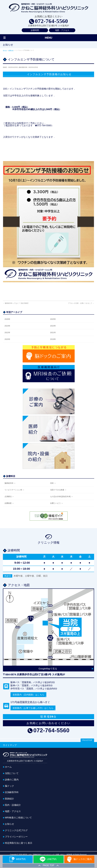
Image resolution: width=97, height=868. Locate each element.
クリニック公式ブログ (16, 830)
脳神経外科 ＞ (10, 483)
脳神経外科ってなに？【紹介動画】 (16, 303)
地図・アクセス (62, 30)
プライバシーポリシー (16, 836)
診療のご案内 (12, 779)
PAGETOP (87, 740)
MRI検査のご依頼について (18, 817)
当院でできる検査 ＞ (58, 490)
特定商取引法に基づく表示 (19, 843)
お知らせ (9, 824)
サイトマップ (10, 745)
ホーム (8, 767)
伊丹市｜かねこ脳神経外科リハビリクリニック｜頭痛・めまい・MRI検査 (48, 854)
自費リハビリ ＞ (57, 503)
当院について (12, 773)
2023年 (53, 326)
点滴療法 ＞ (9, 496)
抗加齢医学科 (12, 792)
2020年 (7, 339)
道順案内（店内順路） (28, 695)
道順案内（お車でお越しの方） (33, 708)
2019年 (53, 339)
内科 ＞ (53, 483)
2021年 (53, 333)
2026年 (7, 319)
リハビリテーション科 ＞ (15, 490)
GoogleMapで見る (48, 669)
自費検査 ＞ (9, 503)
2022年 (7, 333)
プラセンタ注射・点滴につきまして (81, 303)
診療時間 (35, 30)
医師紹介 (9, 798)
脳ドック (9, 786)
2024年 (7, 326)
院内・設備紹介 (13, 805)
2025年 (53, 319)
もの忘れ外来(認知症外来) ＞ (62, 496)
